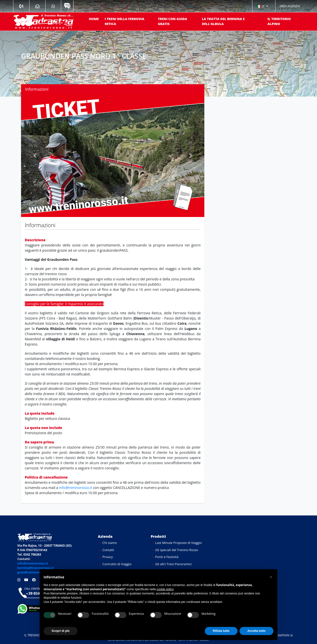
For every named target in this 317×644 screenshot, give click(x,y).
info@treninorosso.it (76, 488)
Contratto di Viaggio (115, 564)
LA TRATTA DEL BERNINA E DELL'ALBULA (223, 21)
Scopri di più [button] (61, 631)
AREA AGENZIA (290, 6)
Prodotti (158, 536)
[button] (263, 6)
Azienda (105, 536)
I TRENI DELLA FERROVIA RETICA (125, 21)
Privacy (106, 557)
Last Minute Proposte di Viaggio (177, 543)
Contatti (106, 550)
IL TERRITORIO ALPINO (279, 21)
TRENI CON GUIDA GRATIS (172, 21)
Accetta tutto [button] (256, 631)
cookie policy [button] (165, 589)
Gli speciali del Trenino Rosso (175, 550)
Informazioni (37, 89)
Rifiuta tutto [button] (221, 631)
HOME (94, 19)
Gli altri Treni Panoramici (172, 564)
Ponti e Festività (165, 557)
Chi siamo (108, 543)
